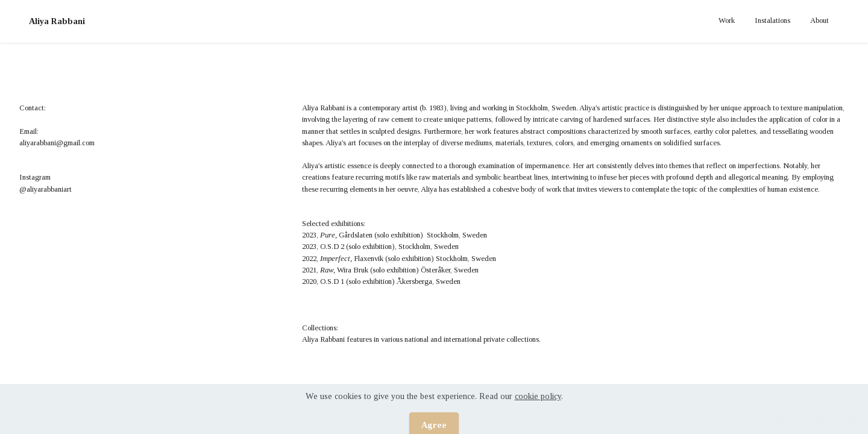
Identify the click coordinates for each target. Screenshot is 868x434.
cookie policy (538, 406)
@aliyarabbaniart (46, 189)
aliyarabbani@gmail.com (57, 143)
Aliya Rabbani (57, 21)
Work (727, 20)
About (819, 20)
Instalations (772, 20)
